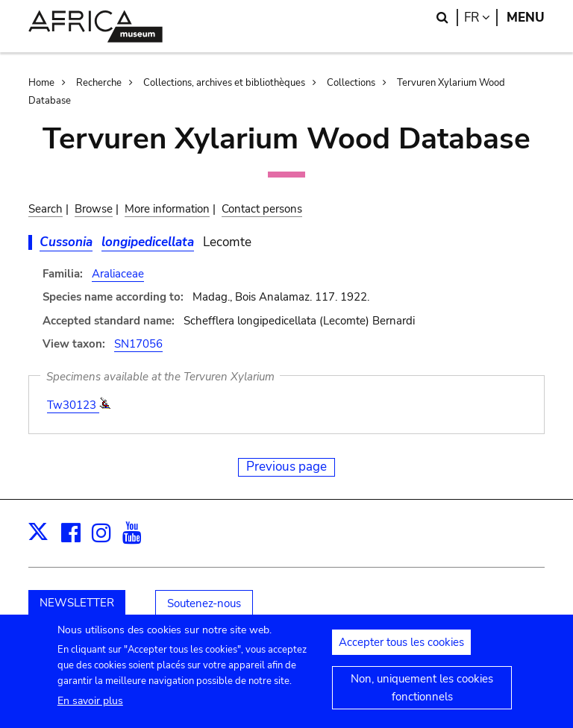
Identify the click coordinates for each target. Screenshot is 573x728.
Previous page (286, 467)
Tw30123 (73, 405)
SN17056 (138, 344)
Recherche (99, 83)
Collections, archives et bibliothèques (224, 83)
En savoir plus (90, 708)
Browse (94, 209)
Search (46, 209)
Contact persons (262, 209)
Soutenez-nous (204, 603)
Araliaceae (118, 274)
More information (167, 209)
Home (41, 83)
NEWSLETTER (77, 603)
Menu (526, 18)
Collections (351, 83)
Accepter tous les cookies (401, 650)
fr (481, 18)
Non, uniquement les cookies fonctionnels (422, 695)
